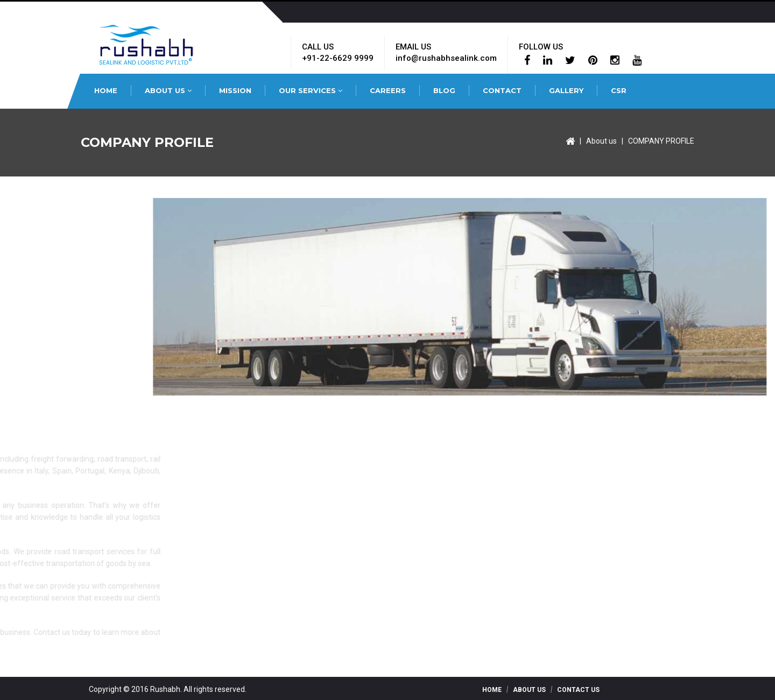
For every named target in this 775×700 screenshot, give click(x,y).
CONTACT (502, 90)
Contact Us (578, 690)
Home (492, 690)
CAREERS (388, 90)
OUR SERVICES (311, 90)
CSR (619, 90)
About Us (529, 690)
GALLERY (566, 90)
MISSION (235, 90)
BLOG (444, 90)
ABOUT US (168, 90)
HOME (106, 90)
